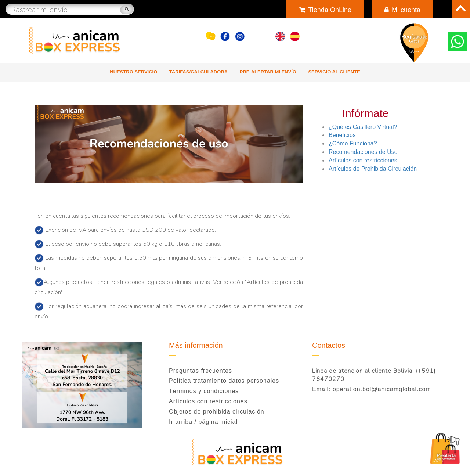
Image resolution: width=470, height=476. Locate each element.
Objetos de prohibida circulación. (218, 412)
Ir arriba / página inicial (203, 422)
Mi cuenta (402, 10)
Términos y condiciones (204, 391)
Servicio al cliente (334, 72)
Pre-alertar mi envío (268, 72)
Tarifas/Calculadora (198, 72)
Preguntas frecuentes (200, 371)
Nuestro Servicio (133, 72)
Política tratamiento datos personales (224, 381)
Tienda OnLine (325, 10)
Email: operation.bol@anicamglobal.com (372, 389)
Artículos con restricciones (208, 401)
